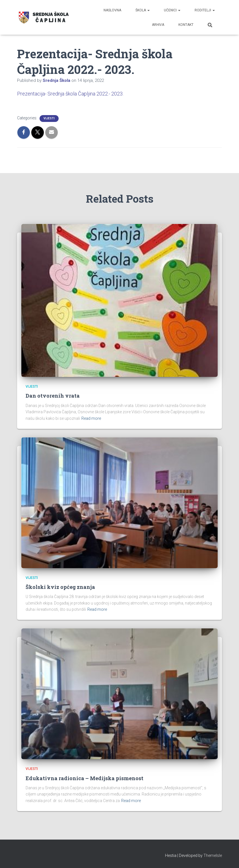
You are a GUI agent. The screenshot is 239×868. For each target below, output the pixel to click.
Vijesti (49, 118)
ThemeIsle (213, 855)
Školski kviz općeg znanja (60, 587)
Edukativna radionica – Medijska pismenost (85, 778)
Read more (91, 418)
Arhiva (158, 25)
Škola (143, 10)
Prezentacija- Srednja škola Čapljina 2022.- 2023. (70, 94)
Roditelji (205, 10)
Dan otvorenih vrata (53, 396)
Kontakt (186, 25)
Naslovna (112, 10)
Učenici (172, 10)
